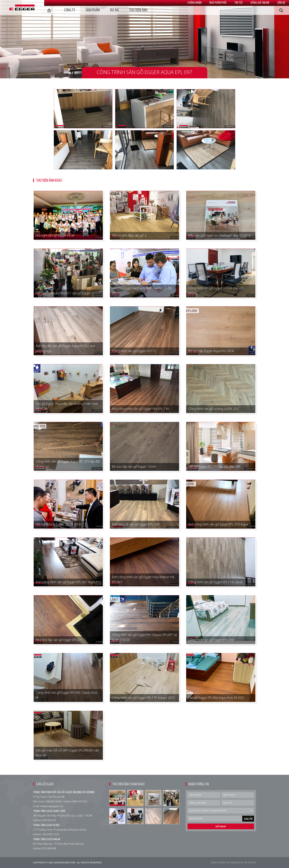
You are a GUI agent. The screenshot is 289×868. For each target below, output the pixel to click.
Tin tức (239, 3)
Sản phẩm (93, 10)
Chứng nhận (194, 3)
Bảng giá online (260, 3)
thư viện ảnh (138, 10)
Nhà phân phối (218, 3)
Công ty (70, 10)
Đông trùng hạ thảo (223, 863)
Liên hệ (281, 3)
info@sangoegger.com (52, 806)
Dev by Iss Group (246, 863)
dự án (114, 10)
